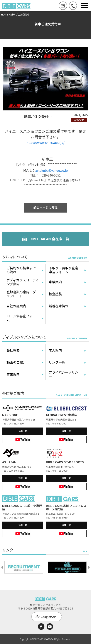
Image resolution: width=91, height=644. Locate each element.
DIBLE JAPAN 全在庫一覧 (49, 239)
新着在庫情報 (59, 306)
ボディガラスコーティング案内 (23, 282)
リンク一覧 (57, 362)
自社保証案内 (16, 306)
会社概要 (13, 350)
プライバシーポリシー (63, 374)
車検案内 (55, 282)
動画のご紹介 (16, 362)
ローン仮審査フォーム (21, 318)
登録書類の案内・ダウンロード (21, 294)
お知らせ (79, 120)
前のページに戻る (45, 208)
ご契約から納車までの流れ (21, 270)
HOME (5, 14)
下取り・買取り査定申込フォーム (63, 270)
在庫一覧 (23, 431)
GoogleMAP (48, 617)
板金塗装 (55, 294)
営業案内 (13, 374)
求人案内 (55, 350)
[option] (24, 567)
